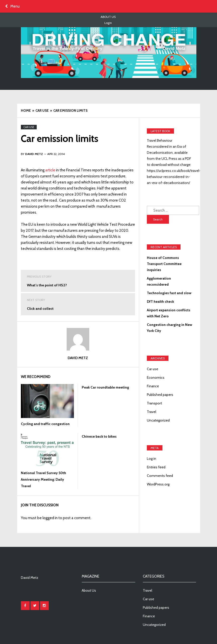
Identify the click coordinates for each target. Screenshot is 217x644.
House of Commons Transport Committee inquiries (164, 264)
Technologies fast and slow (169, 293)
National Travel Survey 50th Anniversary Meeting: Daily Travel (44, 479)
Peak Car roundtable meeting (105, 387)
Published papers (160, 395)
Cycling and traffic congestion (45, 424)
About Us (108, 17)
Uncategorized (158, 420)
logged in (50, 518)
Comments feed (160, 476)
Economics (156, 377)
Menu (12, 6)
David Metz (78, 358)
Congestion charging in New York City (169, 328)
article (50, 170)
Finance (153, 386)
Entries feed (156, 467)
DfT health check (160, 301)
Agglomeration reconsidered (159, 281)
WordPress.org (158, 484)
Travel (151, 412)
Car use (29, 127)
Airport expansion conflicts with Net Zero (169, 313)
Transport (154, 403)
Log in (151, 459)
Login (108, 23)
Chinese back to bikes (99, 436)
